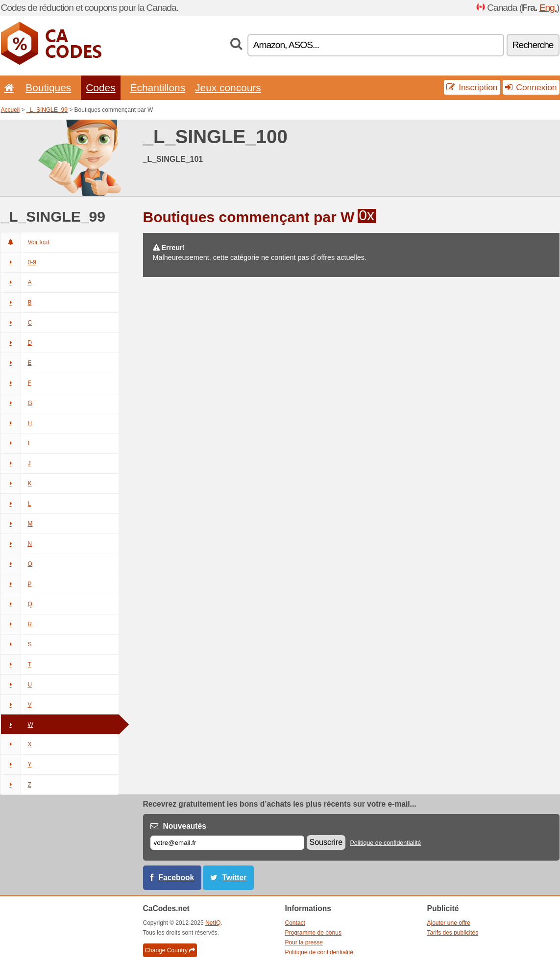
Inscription (472, 87)
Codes (100, 88)
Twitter (234, 878)
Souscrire (326, 842)
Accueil (11, 110)
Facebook (177, 878)
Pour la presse (304, 942)
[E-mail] (227, 843)
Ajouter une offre (449, 923)
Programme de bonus (313, 933)
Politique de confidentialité (385, 843)
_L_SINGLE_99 (47, 110)
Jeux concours (228, 88)
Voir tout (25, 242)
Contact (295, 923)
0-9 (19, 262)
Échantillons (158, 88)
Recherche (533, 45)
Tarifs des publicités (453, 933)
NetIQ (213, 923)
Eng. (548, 8)
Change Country (170, 950)
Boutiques (48, 88)
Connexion (531, 87)
